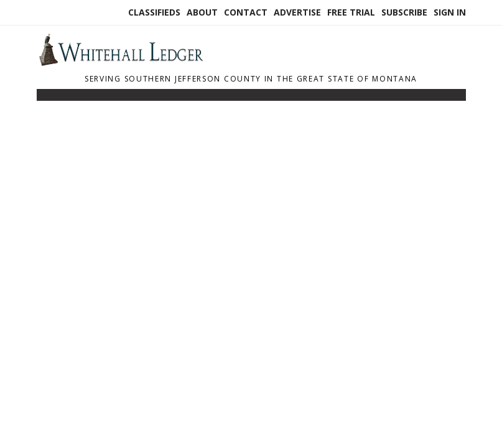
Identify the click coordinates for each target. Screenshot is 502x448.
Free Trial (351, 12)
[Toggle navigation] (45, 98)
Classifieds (154, 12)
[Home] (121, 62)
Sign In (450, 12)
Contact (246, 12)
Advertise (297, 12)
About (202, 12)
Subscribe (404, 12)
